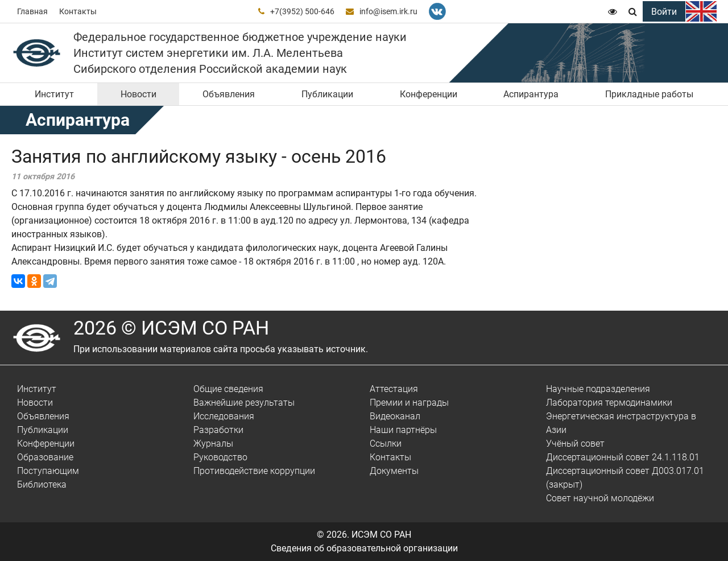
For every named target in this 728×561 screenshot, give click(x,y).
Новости (138, 94)
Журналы (213, 444)
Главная (32, 11)
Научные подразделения (598, 389)
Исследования (224, 416)
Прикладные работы (649, 94)
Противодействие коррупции (254, 471)
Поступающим (48, 471)
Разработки (218, 430)
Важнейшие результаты (244, 403)
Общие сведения (228, 389)
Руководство (220, 457)
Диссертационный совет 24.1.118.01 (623, 457)
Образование (45, 457)
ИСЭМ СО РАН (381, 535)
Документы (394, 471)
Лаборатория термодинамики (609, 403)
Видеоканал (395, 416)
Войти (664, 12)
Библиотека (42, 484)
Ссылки (386, 444)
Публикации (327, 94)
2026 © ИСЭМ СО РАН (171, 328)
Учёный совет (575, 444)
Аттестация (394, 389)
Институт (54, 94)
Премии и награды (409, 403)
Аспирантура (531, 94)
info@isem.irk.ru (388, 11)
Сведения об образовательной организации (364, 548)
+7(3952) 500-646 (302, 11)
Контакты (78, 11)
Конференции (429, 94)
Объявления (229, 94)
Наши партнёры (403, 430)
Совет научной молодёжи (600, 498)
